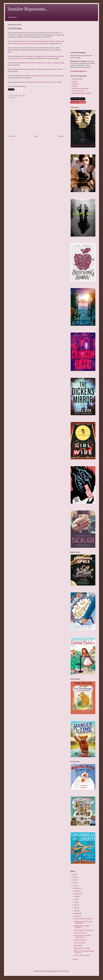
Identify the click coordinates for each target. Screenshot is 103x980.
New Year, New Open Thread (82, 955)
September (77, 894)
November (77, 888)
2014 (74, 877)
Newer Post (12, 136)
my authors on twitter (78, 91)
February (77, 914)
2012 (74, 883)
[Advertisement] (36, 119)
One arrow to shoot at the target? (83, 919)
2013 (74, 880)
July (75, 899)
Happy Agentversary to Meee (82, 948)
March (76, 911)
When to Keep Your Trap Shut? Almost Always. (82, 936)
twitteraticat (75, 84)
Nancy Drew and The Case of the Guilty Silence (83, 922)
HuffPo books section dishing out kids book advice (41, 76)
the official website (77, 79)
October (77, 891)
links (14, 98)
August (76, 897)
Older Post (61, 136)
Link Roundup (78, 945)
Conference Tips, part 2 (80, 933)
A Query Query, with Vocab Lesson (84, 930)
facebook (75, 81)
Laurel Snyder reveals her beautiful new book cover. (41, 82)
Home (36, 136)
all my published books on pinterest (82, 93)
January (76, 916)
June (76, 902)
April (76, 908)
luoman (55, 971)
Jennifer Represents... (28, 9)
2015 (74, 874)
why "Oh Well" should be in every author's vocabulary (43, 63)
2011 (74, 886)
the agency (75, 86)
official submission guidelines (80, 88)
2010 (74, 960)
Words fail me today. (80, 943)
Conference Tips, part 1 (80, 940)
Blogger (66, 971)
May (76, 905)
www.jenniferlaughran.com (78, 71)
